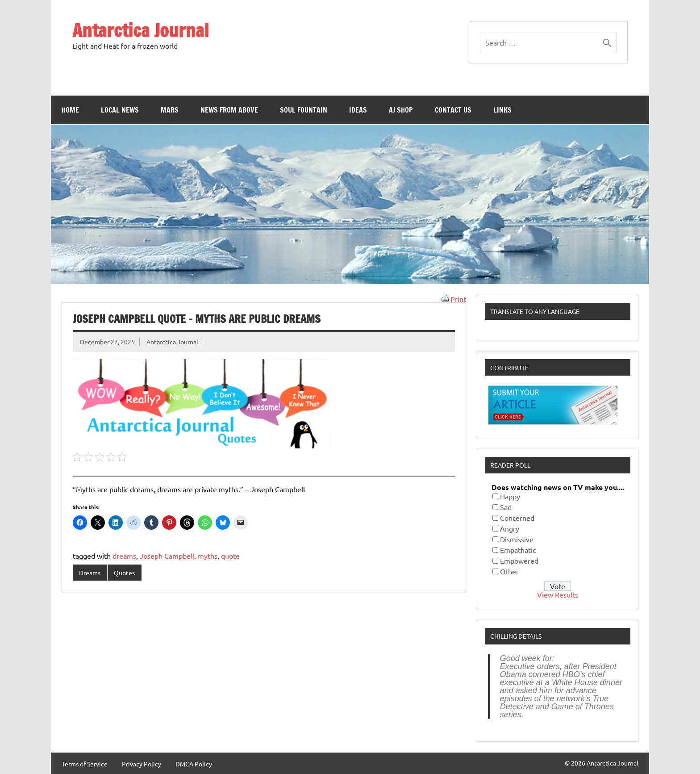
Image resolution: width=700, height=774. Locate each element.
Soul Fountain (304, 110)
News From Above (229, 110)
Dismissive (517, 539)
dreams (124, 556)
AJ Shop (401, 110)
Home (70, 110)
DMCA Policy (194, 764)
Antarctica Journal (141, 30)
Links (502, 110)
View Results (558, 594)
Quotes (124, 573)
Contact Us (453, 110)
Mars (170, 110)
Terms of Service (85, 764)
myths (208, 556)
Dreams (90, 573)
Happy (510, 496)
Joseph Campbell (167, 556)
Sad (506, 507)
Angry (510, 528)
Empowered (519, 561)
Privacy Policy (142, 764)
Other (509, 571)
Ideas (358, 110)
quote (230, 556)
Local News (120, 110)
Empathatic (518, 550)
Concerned (517, 518)
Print (454, 299)
